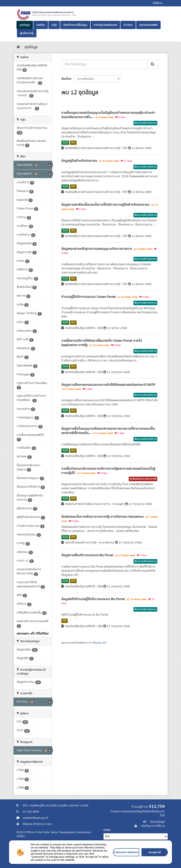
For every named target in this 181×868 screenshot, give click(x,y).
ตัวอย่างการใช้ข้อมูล (75, 25)
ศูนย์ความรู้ (27, 33)
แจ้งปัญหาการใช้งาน (153, 826)
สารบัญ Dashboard (105, 25)
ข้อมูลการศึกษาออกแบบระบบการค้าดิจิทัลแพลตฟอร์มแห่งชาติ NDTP (108, 385)
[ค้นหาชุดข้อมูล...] (104, 64)
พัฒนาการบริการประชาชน (145, 123)
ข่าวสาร (128, 25)
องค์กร (41, 25)
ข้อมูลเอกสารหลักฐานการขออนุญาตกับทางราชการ (97, 249)
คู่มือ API (102, 643)
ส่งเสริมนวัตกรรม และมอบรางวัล (143, 479)
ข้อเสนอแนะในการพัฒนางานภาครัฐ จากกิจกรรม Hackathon (103, 517)
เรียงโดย (66, 79)
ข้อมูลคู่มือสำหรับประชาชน (79, 161)
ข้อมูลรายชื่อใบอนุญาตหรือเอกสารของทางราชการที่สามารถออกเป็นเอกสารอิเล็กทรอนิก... (108, 431)
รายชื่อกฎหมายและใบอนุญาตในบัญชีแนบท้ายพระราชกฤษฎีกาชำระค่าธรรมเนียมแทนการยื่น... (108, 115)
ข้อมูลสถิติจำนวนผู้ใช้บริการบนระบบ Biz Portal (93, 599)
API (90, 643)
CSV (73, 143)
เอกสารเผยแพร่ (148, 25)
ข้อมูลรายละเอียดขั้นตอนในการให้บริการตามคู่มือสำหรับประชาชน (105, 205)
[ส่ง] (153, 64)
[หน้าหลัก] (18, 47)
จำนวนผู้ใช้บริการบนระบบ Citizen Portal (89, 297)
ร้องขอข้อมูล (157, 822)
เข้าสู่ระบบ (158, 3)
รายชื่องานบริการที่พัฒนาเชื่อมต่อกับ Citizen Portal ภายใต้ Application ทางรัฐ (102, 343)
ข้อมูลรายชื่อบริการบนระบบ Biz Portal (87, 555)
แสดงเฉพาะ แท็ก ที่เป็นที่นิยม (33, 634)
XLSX (65, 143)
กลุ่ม (54, 25)
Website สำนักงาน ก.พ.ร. (37, 824)
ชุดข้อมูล (25, 25)
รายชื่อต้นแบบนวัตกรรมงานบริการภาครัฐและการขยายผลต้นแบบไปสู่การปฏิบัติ (108, 471)
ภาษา (107, 830)
